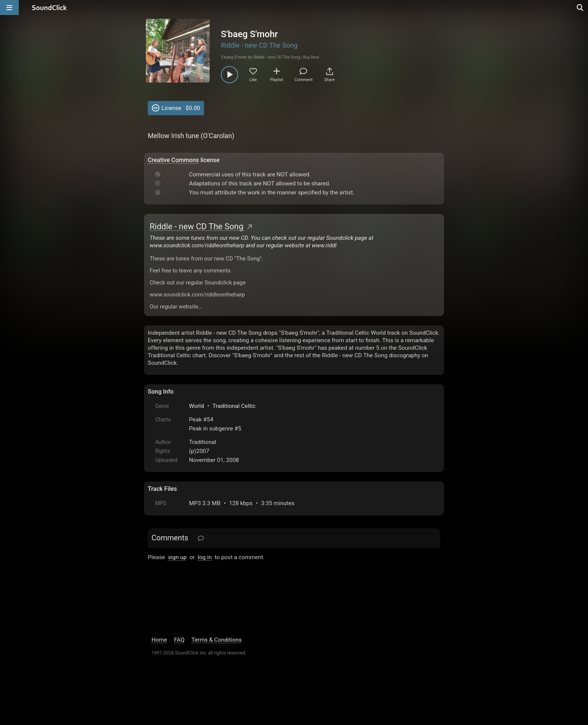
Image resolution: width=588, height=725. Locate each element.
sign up (177, 557)
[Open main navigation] (9, 8)
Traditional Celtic (234, 406)
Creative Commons (173, 160)
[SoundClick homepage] (49, 8)
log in (205, 557)
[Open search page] (580, 8)
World (196, 406)
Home (159, 640)
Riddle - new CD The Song (259, 45)
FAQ (179, 640)
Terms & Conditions (217, 640)
